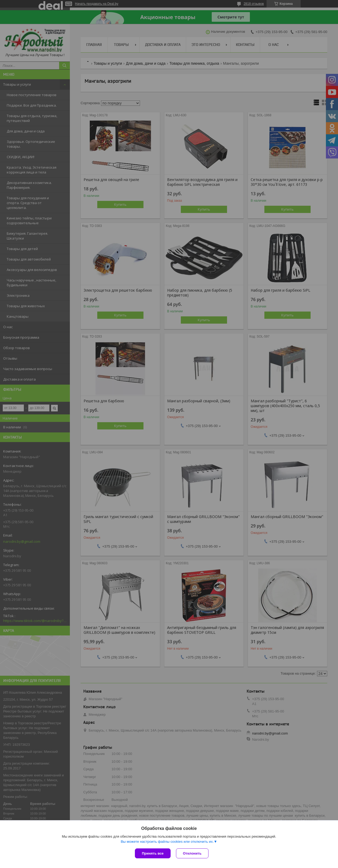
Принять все (153, 853)
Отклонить (192, 853)
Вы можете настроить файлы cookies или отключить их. (167, 842)
